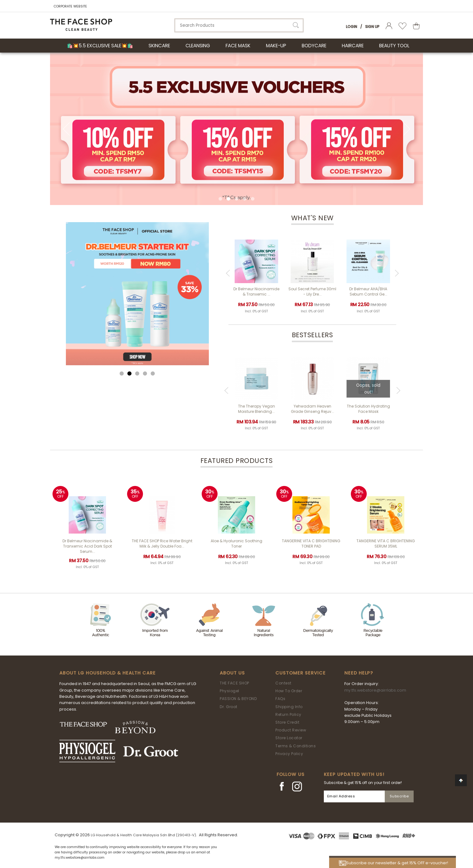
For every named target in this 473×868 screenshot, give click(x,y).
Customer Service (301, 673)
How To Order (289, 691)
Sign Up (372, 27)
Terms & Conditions (296, 746)
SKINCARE (159, 46)
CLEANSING (198, 46)
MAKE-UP (276, 46)
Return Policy (288, 714)
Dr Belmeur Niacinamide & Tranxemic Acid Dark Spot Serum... (87, 546)
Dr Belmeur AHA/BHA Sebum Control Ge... (368, 292)
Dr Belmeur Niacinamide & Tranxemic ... (256, 292)
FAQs (280, 699)
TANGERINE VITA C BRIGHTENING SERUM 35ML (386, 544)
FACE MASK (238, 46)
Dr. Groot (229, 707)
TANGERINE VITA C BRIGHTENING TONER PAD (311, 544)
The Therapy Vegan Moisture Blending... (257, 409)
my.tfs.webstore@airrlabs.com (375, 690)
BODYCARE (314, 46)
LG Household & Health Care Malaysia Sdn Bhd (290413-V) (143, 835)
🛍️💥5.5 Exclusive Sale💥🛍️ (100, 46)
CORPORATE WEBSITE (70, 6)
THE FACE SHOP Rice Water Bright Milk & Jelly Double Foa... (162, 544)
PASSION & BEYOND (238, 699)
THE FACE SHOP (234, 683)
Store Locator (289, 738)
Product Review (291, 730)
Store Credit (287, 722)
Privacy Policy (289, 754)
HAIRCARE (353, 46)
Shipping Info (289, 707)
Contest (283, 683)
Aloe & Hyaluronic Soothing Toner (236, 544)
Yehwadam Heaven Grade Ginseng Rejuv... (312, 409)
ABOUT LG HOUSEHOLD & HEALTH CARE (108, 673)
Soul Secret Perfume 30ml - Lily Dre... (312, 292)
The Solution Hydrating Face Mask (368, 409)
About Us (232, 673)
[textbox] (239, 25)
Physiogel (230, 691)
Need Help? (359, 673)
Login (351, 27)
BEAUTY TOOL (394, 46)
